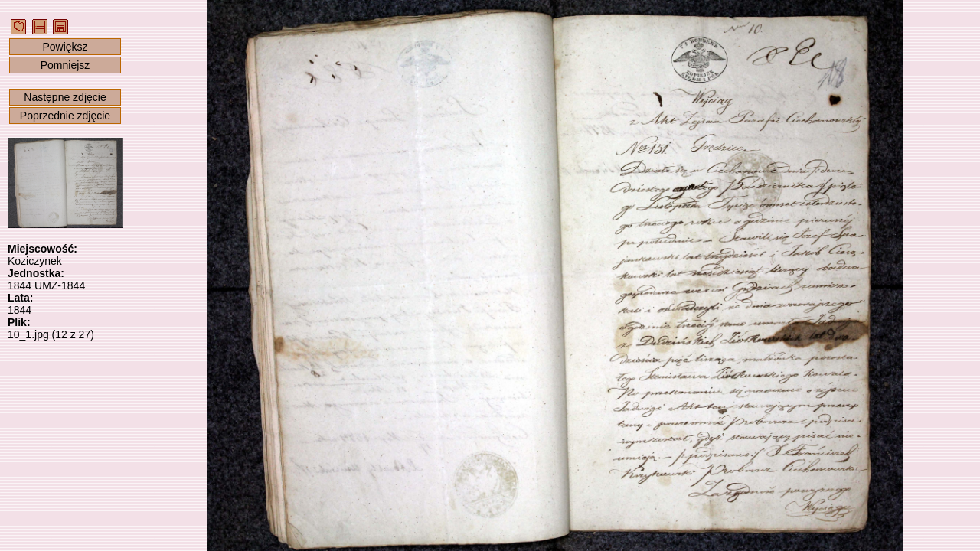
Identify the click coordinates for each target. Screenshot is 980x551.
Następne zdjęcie (65, 97)
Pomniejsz (65, 65)
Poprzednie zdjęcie (65, 116)
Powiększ (65, 47)
